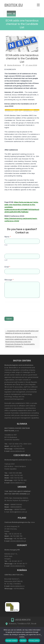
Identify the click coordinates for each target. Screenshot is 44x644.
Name (8, 237)
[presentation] (22, 307)
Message (9, 280)
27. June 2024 (31, 65)
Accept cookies (12, 641)
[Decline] (41, 635)
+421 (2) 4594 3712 (23, 620)
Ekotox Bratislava (14, 65)
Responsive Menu (38, 5)
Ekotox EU (14, 5)
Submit (9, 319)
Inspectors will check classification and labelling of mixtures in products (22, 332)
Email (7, 267)
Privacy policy (34, 641)
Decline (23, 641)
